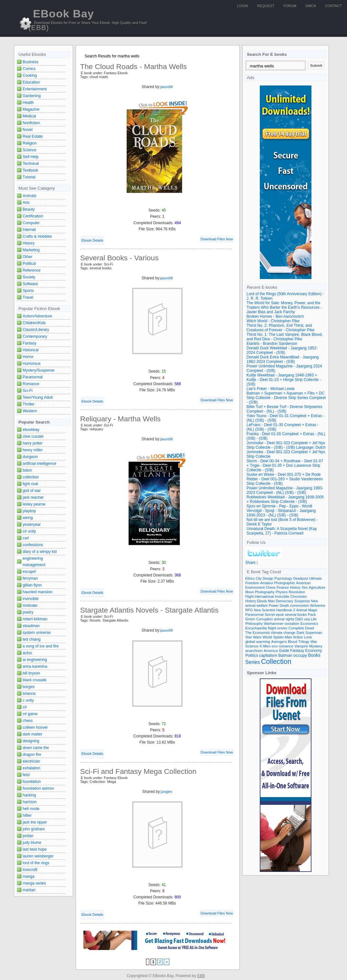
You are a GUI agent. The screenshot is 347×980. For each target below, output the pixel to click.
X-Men (265, 646)
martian (29, 890)
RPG (249, 610)
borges (29, 687)
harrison (30, 802)
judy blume (32, 843)
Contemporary (35, 336)
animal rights (284, 619)
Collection (276, 662)
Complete (296, 628)
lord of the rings (36, 863)
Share (250, 563)
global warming (258, 642)
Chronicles (299, 596)
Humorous (32, 364)
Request (266, 6)
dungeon (30, 457)
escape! (29, 572)
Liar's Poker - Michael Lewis (271, 389)
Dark (300, 633)
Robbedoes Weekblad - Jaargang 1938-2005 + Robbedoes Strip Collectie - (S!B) (285, 499)
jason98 (167, 87)
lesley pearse (34, 504)
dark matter (32, 734)
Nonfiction (31, 123)
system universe (37, 633)
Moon (250, 592)
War (314, 642)
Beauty (29, 209)
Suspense (302, 601)
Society (29, 277)
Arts (26, 203)
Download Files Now (217, 239)
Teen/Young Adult (38, 397)
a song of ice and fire (41, 646)
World (267, 637)
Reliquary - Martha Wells (120, 419)
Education (31, 82)
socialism (292, 624)
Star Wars (253, 637)
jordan (28, 836)
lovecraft (30, 870)
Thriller (29, 404)
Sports (28, 291)
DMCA (310, 6)
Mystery (316, 646)
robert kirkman (35, 619)
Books (314, 655)
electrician (31, 761)
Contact (333, 6)
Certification (33, 216)
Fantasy (30, 343)
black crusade (35, 680)
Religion (30, 143)
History (29, 243)
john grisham (34, 829)
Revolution (297, 592)
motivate (30, 605)
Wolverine (318, 605)
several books (296, 615)
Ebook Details (92, 240)
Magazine (31, 109)
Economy (314, 651)
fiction (298, 637)
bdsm (27, 470)
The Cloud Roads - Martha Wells (133, 66)
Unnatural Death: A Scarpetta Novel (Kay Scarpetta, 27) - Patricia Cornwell (282, 531)
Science (30, 150)
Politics (252, 655)
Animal (302, 610)
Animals (30, 196)
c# (25, 707)
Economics (309, 624)
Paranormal (33, 377)
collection (31, 477)
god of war (32, 491)
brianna (29, 694)
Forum (290, 6)
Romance (31, 384)
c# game (30, 714)
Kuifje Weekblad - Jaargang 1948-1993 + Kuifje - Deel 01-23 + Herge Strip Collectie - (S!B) (284, 380)
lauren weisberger (38, 856)
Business (31, 62)
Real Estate (33, 136)
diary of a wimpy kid (40, 552)
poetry (28, 612)
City (258, 578)
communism (300, 605)
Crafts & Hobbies (37, 236)
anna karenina (35, 666)
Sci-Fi (28, 391)
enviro (283, 628)
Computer (31, 223)
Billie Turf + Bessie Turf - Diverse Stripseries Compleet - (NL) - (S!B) (284, 409)
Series (253, 662)
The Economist (258, 633)
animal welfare (256, 605)
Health (28, 103)
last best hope (35, 849)
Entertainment (35, 89)
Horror (28, 357)
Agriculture (317, 587)
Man (271, 601)
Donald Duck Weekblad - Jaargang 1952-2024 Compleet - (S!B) (282, 350)
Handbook (284, 610)
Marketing (31, 250)
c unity (28, 700)
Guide (284, 651)
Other (27, 257)
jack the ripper (35, 822)
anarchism (254, 650)
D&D (299, 619)
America (271, 650)
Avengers (279, 642)
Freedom (252, 583)
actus (27, 653)
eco (275, 646)
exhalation (32, 768)
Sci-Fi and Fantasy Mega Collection (138, 771)
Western (30, 411)
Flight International (259, 596)
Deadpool (300, 578)
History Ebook (256, 601)
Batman (285, 655)
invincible (31, 599)
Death (284, 605)
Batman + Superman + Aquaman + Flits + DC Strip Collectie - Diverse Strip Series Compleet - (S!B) (286, 398)
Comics (29, 69)
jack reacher (33, 497)
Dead (310, 628)
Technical (31, 164)
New (315, 601)
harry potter (32, 443)
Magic (313, 610)
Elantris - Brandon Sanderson (272, 344)
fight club (30, 484)
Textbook (30, 170)
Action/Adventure (37, 316)
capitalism (268, 655)
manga (29, 876)
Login (243, 6)
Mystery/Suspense (39, 370)
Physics (282, 592)
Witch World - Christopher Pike (273, 321)
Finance (283, 587)
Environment (255, 587)
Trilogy (304, 642)
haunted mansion (37, 592)
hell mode (31, 809)
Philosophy (254, 624)
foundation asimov (38, 788)
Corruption (265, 619)
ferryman (30, 578)
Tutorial (29, 177)
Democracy (285, 601)
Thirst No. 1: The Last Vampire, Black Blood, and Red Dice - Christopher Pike (285, 337)
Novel (28, 130)
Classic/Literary (36, 330)
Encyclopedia (256, 628)
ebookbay (31, 430)
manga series (34, 883)
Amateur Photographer (278, 583)
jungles (167, 792)
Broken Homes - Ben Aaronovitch (275, 316)
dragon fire (32, 755)
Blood (293, 642)
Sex (305, 587)
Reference (32, 270)
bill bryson (31, 673)
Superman (314, 633)
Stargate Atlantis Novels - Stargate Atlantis (149, 610)
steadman (31, 626)
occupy (300, 655)
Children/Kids (34, 323)
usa (307, 619)
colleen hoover (35, 727)
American (304, 583)
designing (31, 741)
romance (286, 646)
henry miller (33, 450)
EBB (201, 976)
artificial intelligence (39, 464)
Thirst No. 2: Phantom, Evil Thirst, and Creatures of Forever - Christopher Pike (280, 328)
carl (26, 538)
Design (268, 578)
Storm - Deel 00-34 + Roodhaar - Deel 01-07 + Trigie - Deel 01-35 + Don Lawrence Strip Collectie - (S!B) (285, 465)
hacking (29, 795)
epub (280, 615)
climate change (283, 633)
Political (29, 264)
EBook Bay (61, 20)
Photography (265, 592)
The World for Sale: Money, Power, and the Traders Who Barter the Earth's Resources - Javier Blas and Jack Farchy (284, 307)
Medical (29, 116)
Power (274, 605)
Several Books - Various (119, 258)
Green (250, 619)
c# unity (29, 531)
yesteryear (32, 525)
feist (26, 775)
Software (30, 284)
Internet (29, 230)
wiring (28, 518)
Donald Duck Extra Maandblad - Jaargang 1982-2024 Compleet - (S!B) (283, 359)
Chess (270, 587)
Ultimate (315, 578)
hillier (27, 815)
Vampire (301, 646)
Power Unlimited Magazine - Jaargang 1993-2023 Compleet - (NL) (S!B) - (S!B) (285, 490)
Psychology (284, 578)
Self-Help (31, 157)
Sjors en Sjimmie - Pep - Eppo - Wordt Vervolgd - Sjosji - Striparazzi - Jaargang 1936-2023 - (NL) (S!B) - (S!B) (281, 511)
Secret (270, 615)
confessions (33, 545)
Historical (31, 350)
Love (308, 637)
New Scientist (265, 610)
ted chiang (32, 639)
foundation (32, 782)
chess (28, 721)
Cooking (30, 75)
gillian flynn (32, 585)
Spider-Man (283, 637)
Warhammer (274, 624)
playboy (29, 511)
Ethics (250, 578)
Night (272, 628)
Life (314, 619)
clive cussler (33, 436)
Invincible (282, 596)
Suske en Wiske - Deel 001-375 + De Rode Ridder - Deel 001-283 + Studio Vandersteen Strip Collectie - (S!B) (285, 479)
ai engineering (35, 660)
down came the (36, 748)
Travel (28, 297)
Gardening (32, 96)
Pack (312, 615)
